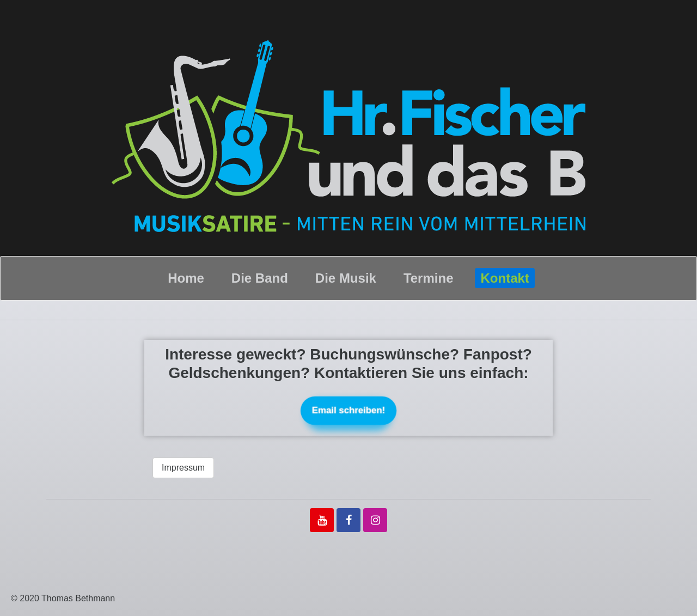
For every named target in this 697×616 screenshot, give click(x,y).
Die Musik (346, 278)
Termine (429, 278)
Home (186, 278)
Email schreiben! (348, 411)
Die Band (260, 278)
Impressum (183, 468)
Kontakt (505, 278)
